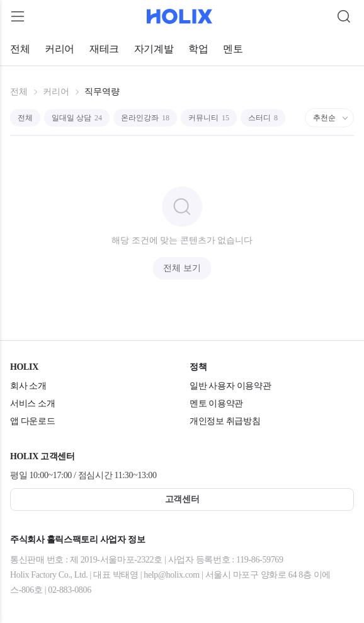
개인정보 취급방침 (225, 421)
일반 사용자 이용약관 (230, 386)
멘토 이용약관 (216, 403)
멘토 (233, 49)
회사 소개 (28, 386)
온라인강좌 (145, 118)
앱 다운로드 (32, 421)
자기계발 (154, 49)
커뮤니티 (209, 118)
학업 (198, 49)
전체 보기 (182, 268)
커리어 (60, 49)
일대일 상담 (77, 118)
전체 (20, 49)
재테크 (104, 49)
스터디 (263, 118)
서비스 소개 (32, 403)
